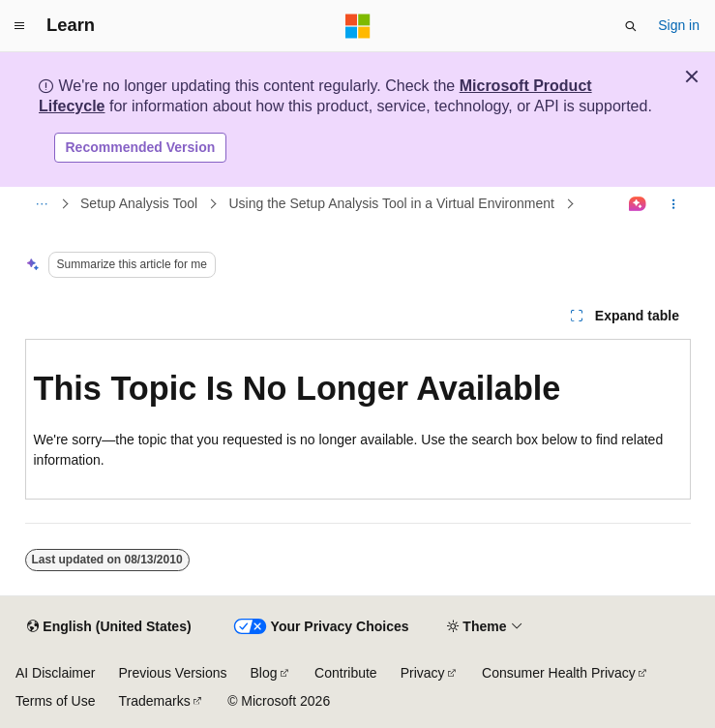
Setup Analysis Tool (139, 203)
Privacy (423, 673)
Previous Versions (172, 673)
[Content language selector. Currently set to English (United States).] (109, 627)
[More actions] (673, 204)
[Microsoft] (358, 26)
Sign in (679, 25)
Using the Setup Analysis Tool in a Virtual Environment (391, 203)
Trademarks (154, 701)
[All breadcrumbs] (42, 204)
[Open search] (631, 26)
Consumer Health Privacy (559, 673)
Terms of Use (55, 701)
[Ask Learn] (637, 204)
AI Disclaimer (55, 673)
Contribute (346, 673)
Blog (264, 673)
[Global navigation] (19, 26)
